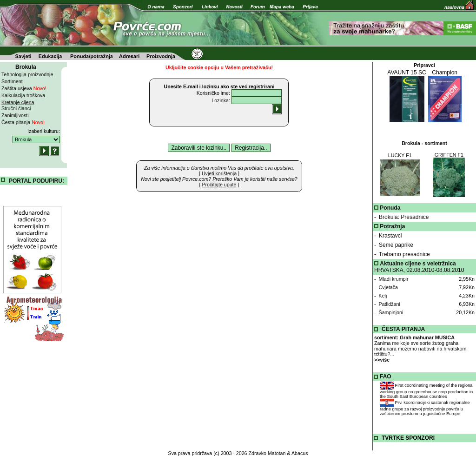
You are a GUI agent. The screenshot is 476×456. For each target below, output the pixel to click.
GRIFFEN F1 (449, 155)
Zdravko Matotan (267, 453)
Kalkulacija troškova (23, 95)
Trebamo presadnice (404, 254)
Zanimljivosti (15, 115)
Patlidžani (390, 304)
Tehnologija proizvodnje (27, 74)
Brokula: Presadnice (404, 217)
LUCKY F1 (400, 155)
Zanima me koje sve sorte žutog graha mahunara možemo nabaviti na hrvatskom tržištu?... (420, 349)
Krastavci (390, 236)
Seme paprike (396, 245)
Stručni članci (16, 108)
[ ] (219, 173)
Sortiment (12, 81)
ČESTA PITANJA (403, 329)
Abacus (300, 453)
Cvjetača (388, 287)
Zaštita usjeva (24, 88)
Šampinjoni (391, 312)
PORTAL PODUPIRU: (36, 181)
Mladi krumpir (394, 279)
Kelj (383, 296)
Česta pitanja (23, 122)
